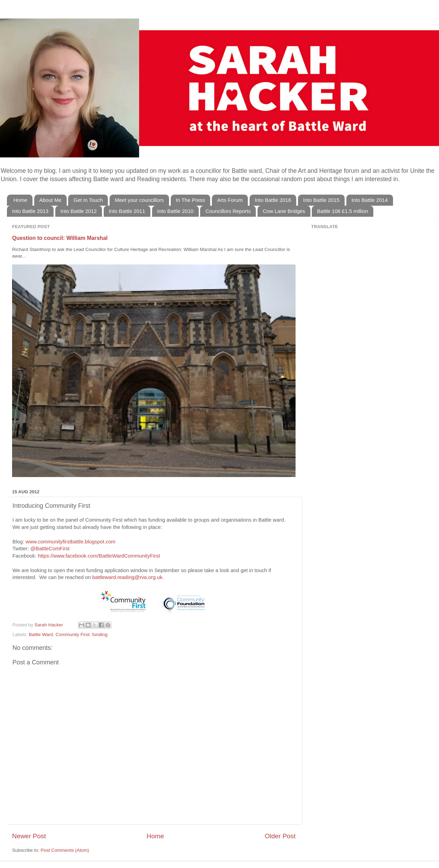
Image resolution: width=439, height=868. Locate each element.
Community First (73, 634)
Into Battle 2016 (273, 200)
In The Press (191, 200)
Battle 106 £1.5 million (343, 211)
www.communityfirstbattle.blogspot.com (71, 542)
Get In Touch (88, 200)
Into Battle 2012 (79, 211)
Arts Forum (230, 200)
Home (20, 200)
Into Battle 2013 (30, 211)
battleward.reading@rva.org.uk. (128, 577)
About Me (50, 200)
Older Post (280, 836)
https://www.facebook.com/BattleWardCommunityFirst (99, 556)
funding (100, 634)
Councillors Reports (228, 211)
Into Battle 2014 (370, 200)
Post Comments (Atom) (65, 850)
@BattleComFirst (50, 549)
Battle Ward (41, 634)
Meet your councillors (139, 200)
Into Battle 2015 (321, 200)
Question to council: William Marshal (60, 238)
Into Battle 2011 (127, 211)
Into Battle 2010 (175, 211)
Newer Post (29, 836)
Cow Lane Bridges (284, 211)
